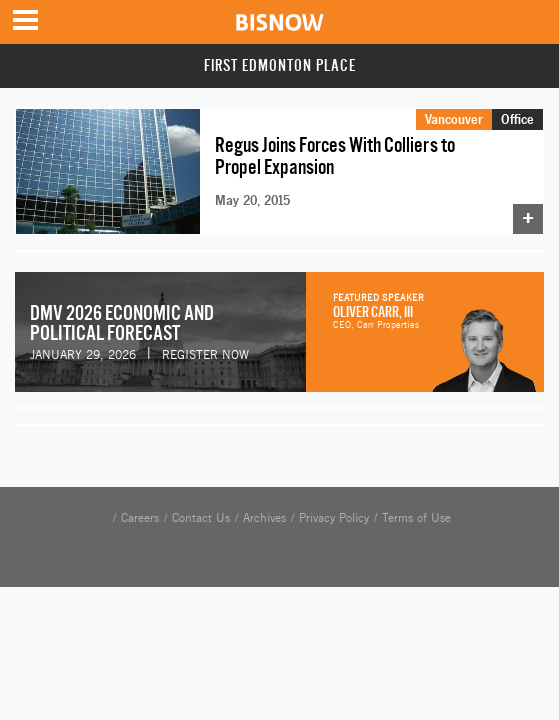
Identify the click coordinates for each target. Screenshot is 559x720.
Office (517, 119)
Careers (140, 518)
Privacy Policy (334, 518)
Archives (264, 518)
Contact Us (201, 518)
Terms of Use (416, 518)
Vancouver (454, 119)
